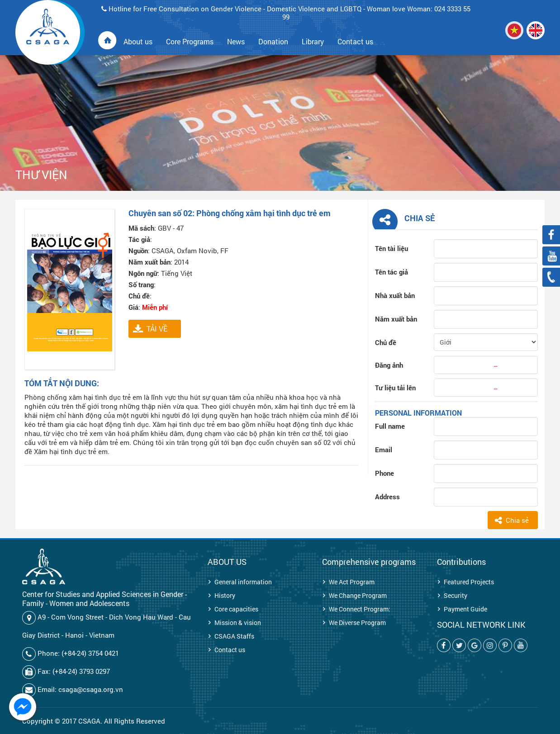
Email (384, 450)
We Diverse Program (357, 623)
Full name (390, 426)
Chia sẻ (517, 520)
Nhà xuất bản (395, 295)
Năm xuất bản (396, 319)
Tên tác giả (392, 272)
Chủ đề (386, 342)
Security (456, 595)
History (225, 595)
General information (243, 582)
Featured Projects (469, 582)
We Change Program (358, 595)
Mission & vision (238, 623)
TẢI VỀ (157, 329)
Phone (384, 473)
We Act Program (352, 582)
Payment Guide (465, 609)
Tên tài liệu (392, 248)
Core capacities (236, 609)
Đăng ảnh (389, 365)
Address (387, 497)
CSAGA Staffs (234, 636)
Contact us (230, 650)
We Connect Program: (360, 609)
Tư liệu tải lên (395, 388)
